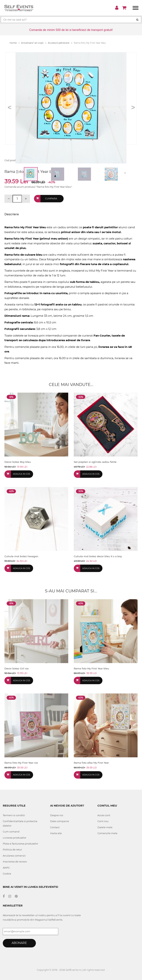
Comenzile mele (107, 833)
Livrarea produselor (15, 838)
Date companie (60, 821)
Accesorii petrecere (60, 43)
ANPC (6, 868)
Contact (55, 827)
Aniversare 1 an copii (34, 43)
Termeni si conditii (14, 815)
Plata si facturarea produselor (20, 844)
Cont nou (103, 821)
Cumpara (51, 199)
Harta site (56, 833)
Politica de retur (12, 849)
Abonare (19, 943)
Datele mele (105, 827)
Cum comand (11, 832)
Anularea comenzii (14, 856)
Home (15, 43)
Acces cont (104, 815)
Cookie (7, 874)
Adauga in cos (22, 474)
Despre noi (57, 815)
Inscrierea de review (15, 862)
